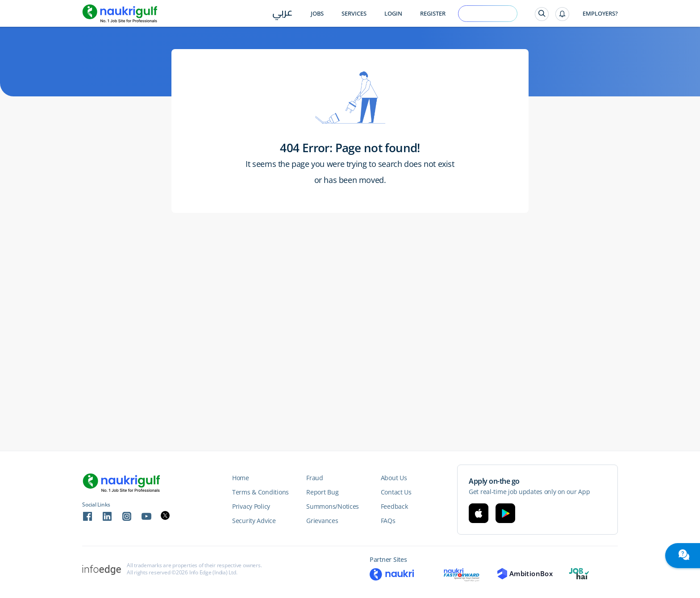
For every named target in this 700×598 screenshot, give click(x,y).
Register (433, 14)
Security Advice (254, 521)
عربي (282, 14)
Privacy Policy (251, 506)
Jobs (317, 14)
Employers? (600, 14)
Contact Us (396, 492)
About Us (394, 478)
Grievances (322, 521)
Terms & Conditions (260, 492)
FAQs (388, 521)
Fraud (315, 478)
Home (241, 478)
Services (354, 14)
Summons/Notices (333, 506)
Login (393, 14)
